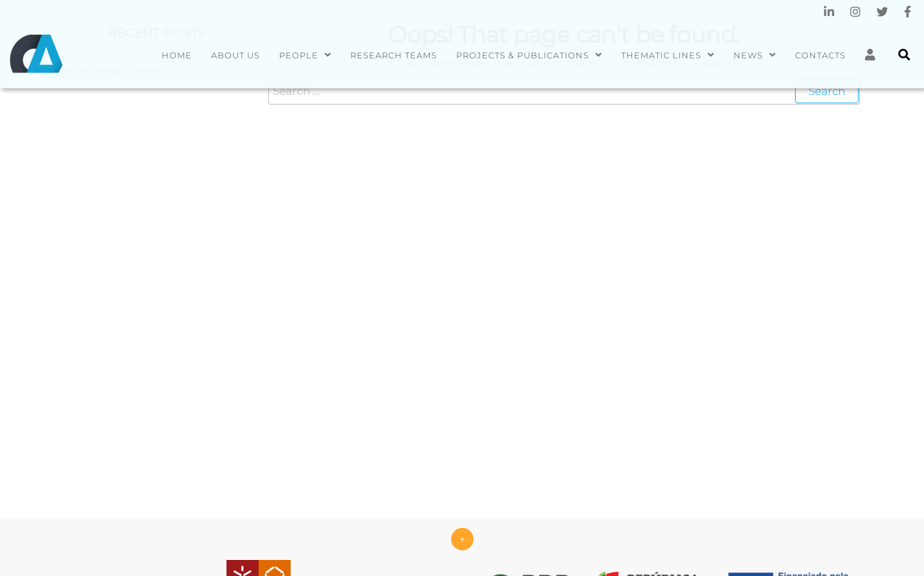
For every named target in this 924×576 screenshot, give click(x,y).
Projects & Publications (523, 55)
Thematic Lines (661, 55)
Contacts (820, 55)
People (299, 55)
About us (235, 55)
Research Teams (394, 55)
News (748, 55)
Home (177, 55)
